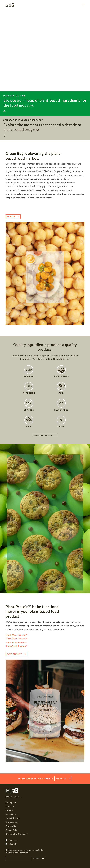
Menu (83, 5)
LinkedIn (13, 844)
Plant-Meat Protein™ (16, 635)
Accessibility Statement (16, 834)
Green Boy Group (10, 5)
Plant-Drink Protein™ (16, 646)
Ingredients (11, 814)
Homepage (11, 803)
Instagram (14, 840)
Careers (9, 810)
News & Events (12, 818)
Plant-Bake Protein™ (16, 643)
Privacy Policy (12, 830)
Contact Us (11, 826)
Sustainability (12, 822)
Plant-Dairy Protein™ (16, 639)
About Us (10, 807)
